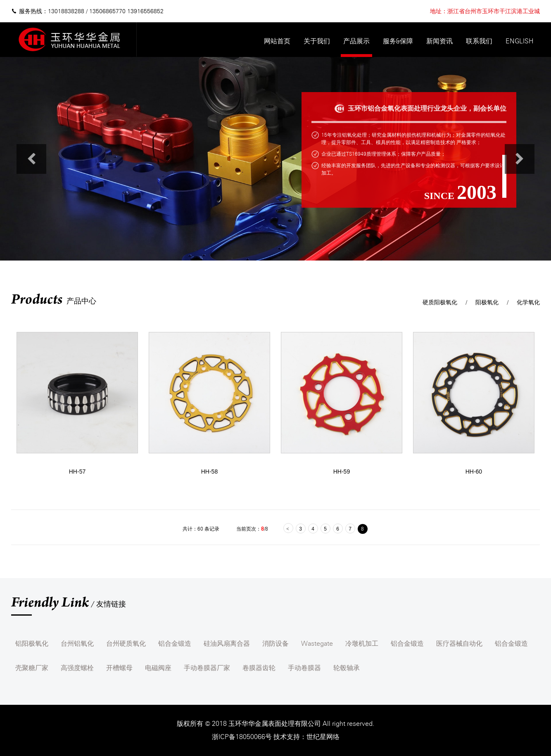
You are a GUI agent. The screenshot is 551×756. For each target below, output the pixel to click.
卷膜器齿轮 (259, 668)
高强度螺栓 (77, 668)
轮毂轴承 (347, 668)
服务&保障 (398, 41)
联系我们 (479, 41)
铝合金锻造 (175, 643)
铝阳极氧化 (32, 643)
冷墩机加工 (362, 643)
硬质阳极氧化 (440, 302)
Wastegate (317, 643)
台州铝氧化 (77, 643)
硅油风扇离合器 (227, 643)
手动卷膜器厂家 (207, 668)
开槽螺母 (119, 668)
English (519, 41)
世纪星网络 (323, 737)
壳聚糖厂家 (32, 668)
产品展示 (356, 41)
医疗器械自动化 (459, 643)
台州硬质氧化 (126, 643)
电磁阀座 (158, 668)
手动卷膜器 (304, 668)
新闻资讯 (439, 41)
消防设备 (275, 643)
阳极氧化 (487, 302)
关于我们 (317, 41)
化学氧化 (528, 302)
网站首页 (277, 41)
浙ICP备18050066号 (243, 737)
